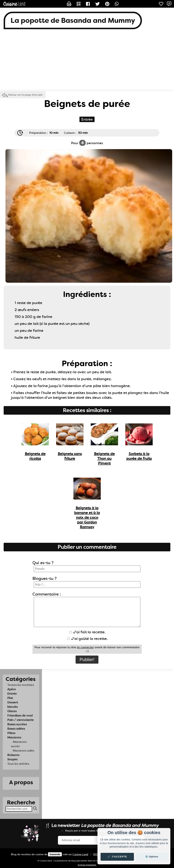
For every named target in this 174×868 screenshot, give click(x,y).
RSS (96, 854)
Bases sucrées (17, 724)
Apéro (12, 689)
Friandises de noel (20, 716)
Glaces (12, 711)
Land (80, 854)
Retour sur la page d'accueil (25, 95)
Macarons (14, 737)
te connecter (85, 647)
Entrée (12, 694)
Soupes (12, 759)
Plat (10, 698)
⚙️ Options (152, 857)
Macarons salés (24, 751)
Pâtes (11, 733)
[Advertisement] (87, 62)
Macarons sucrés (19, 744)
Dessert (13, 702)
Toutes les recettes (21, 685)
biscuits (12, 707)
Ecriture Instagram (87, 865)
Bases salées (16, 729)
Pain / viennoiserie (20, 720)
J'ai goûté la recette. (87, 639)
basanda (55, 854)
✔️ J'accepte (117, 857)
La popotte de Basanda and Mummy (73, 20)
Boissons (13, 755)
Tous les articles (18, 764)
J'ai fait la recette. (87, 632)
